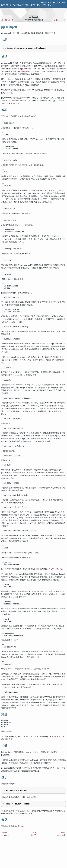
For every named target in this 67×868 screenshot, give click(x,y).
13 (34, 5)
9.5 (15, 5)
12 (31, 5)
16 (45, 5)
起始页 (56, 20)
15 (42, 5)
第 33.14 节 (56, 762)
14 (38, 5)
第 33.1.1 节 (57, 588)
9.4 (11, 5)
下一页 (63, 20)
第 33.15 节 (15, 104)
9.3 (7, 5)
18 (53, 5)
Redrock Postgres (48, 3)
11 (27, 5)
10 (23, 5)
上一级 (11, 20)
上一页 (4, 20)
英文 (64, 3)
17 (49, 5)
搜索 (59, 3)
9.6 (20, 5)
